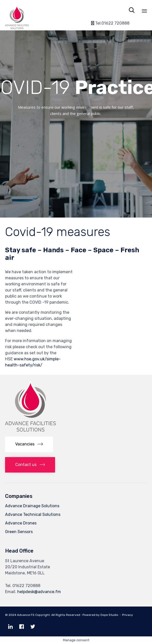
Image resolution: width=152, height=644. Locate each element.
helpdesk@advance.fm (39, 592)
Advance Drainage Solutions (32, 506)
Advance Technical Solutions (33, 514)
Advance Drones (21, 523)
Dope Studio (109, 615)
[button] (29, 444)
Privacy (129, 615)
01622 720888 (26, 586)
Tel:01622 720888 (110, 23)
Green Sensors (19, 532)
